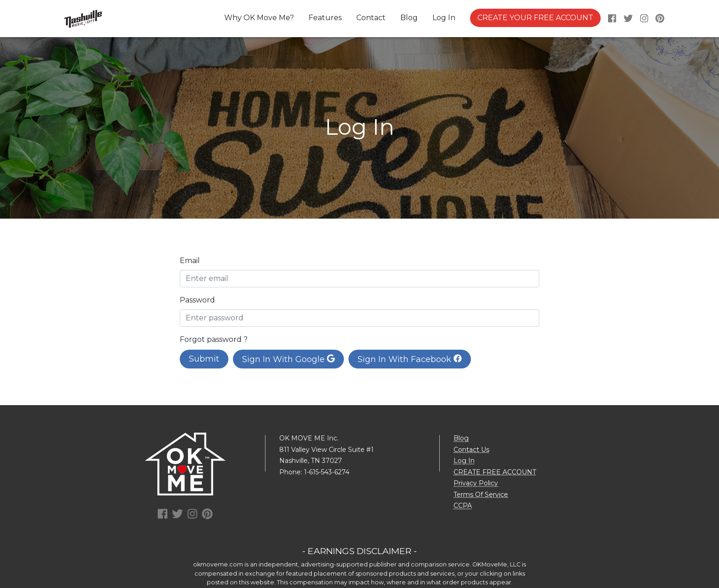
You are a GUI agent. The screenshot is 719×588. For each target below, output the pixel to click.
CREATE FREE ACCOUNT (495, 472)
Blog (409, 18)
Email (190, 261)
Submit (204, 359)
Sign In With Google (288, 359)
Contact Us (471, 450)
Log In (444, 18)
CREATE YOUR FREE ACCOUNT (535, 18)
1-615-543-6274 (327, 472)
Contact (371, 18)
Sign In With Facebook (410, 359)
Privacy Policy (476, 483)
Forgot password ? (214, 339)
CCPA (463, 506)
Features (325, 18)
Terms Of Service (481, 495)
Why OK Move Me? (259, 18)
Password (197, 300)
